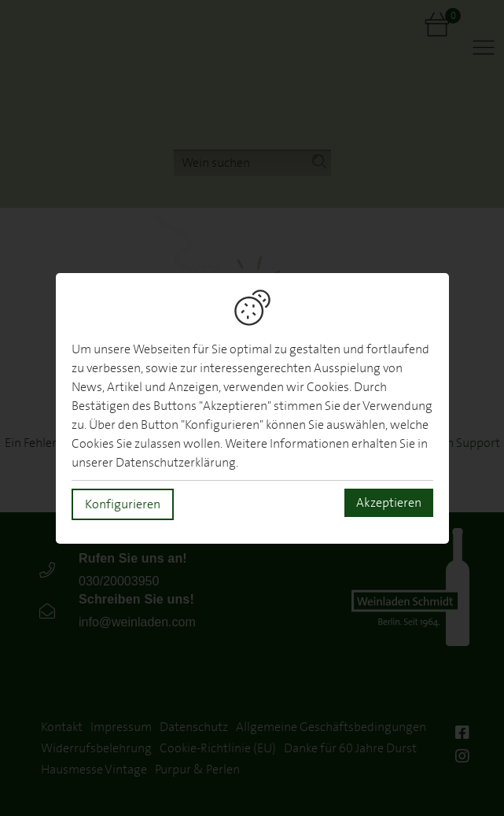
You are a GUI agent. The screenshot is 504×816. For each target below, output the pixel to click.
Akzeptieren (389, 503)
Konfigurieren (123, 504)
